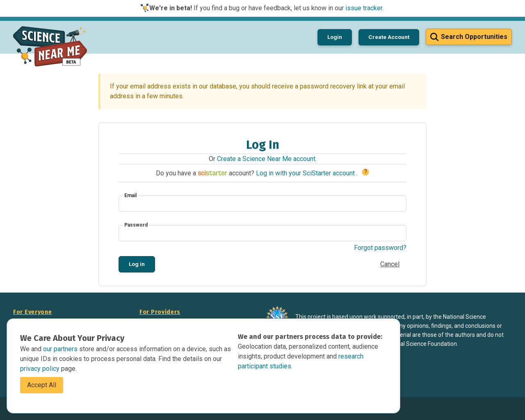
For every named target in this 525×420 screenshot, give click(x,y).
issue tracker (364, 8)
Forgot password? (380, 248)
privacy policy (41, 369)
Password (136, 225)
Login (335, 37)
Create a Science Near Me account (266, 159)
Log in (137, 264)
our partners (61, 349)
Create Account (389, 37)
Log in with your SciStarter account (306, 173)
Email (130, 195)
